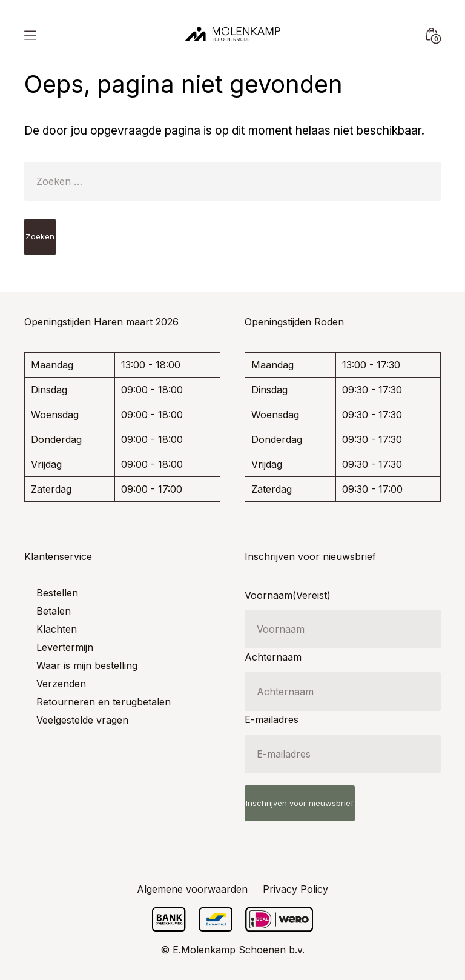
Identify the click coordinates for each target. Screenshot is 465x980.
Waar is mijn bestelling (87, 665)
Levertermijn (65, 647)
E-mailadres (272, 719)
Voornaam (288, 595)
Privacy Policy (295, 889)
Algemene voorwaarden (192, 889)
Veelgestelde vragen (82, 720)
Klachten (57, 629)
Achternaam (273, 657)
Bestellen (57, 593)
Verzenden (61, 684)
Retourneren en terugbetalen (104, 702)
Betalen (54, 611)
